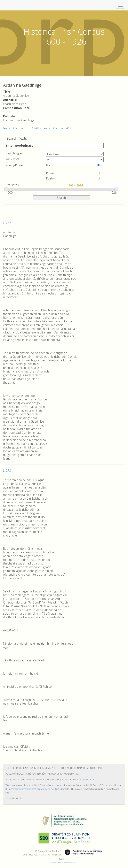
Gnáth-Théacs (41, 128)
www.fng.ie (89, 779)
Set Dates (12, 185)
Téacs (6, 128)
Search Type (14, 153)
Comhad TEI (21, 128)
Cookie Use (64, 859)
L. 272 (7, 223)
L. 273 (7, 471)
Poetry (50, 178)
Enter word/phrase (20, 145)
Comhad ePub (63, 128)
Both (49, 165)
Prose (50, 173)
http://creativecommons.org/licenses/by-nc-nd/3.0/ (32, 789)
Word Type (12, 159)
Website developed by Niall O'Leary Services (64, 862)
